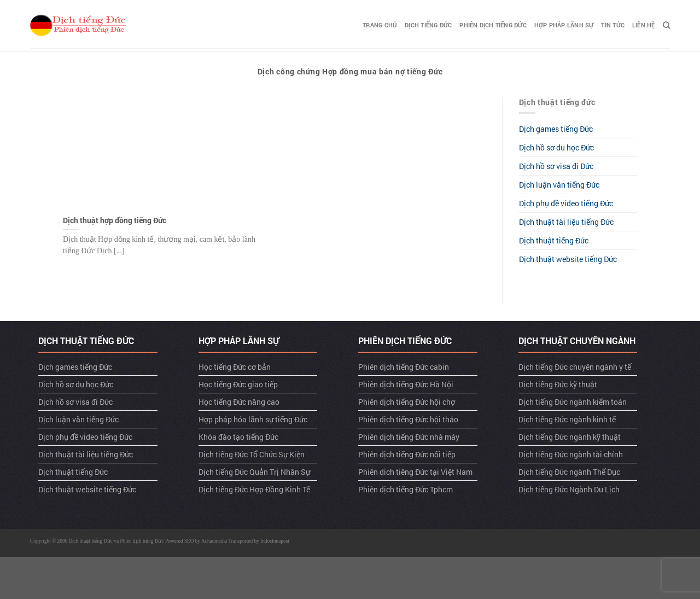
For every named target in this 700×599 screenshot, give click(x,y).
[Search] (666, 25)
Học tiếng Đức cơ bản (235, 367)
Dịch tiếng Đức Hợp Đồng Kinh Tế (254, 489)
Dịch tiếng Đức (428, 25)
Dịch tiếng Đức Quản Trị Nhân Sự (254, 472)
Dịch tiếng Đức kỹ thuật (558, 384)
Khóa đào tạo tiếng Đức (238, 437)
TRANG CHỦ (380, 25)
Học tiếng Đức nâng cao (239, 402)
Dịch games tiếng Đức (556, 129)
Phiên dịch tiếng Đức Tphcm (406, 489)
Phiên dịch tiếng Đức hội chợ (407, 402)
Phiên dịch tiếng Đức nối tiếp (407, 454)
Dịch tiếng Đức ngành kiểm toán (573, 402)
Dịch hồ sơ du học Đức (556, 147)
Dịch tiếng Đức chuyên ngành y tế (575, 367)
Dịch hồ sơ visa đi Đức (556, 166)
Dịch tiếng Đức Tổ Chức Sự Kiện (252, 454)
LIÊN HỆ (644, 25)
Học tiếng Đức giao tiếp (238, 384)
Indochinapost (275, 541)
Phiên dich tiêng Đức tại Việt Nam (415, 472)
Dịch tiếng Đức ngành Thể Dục (569, 472)
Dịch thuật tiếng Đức (554, 240)
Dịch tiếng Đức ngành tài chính (571, 454)
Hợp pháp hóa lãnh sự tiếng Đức (253, 419)
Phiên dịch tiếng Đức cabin (404, 367)
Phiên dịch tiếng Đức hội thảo (408, 419)
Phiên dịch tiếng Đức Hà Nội (406, 384)
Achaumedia (214, 541)
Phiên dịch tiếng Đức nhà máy (409, 437)
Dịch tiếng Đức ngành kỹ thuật (570, 437)
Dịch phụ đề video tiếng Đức (566, 203)
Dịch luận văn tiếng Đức (559, 185)
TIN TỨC (613, 25)
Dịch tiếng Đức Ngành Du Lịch (569, 489)
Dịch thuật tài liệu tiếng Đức (566, 222)
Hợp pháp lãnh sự (564, 25)
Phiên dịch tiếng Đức (493, 25)
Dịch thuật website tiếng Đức (568, 259)
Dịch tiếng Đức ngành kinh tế (567, 419)
